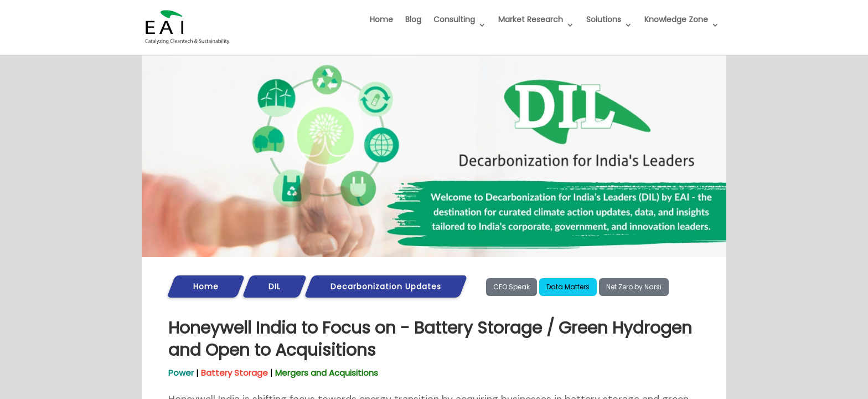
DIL (275, 287)
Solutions (604, 19)
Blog (413, 19)
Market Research (531, 19)
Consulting (454, 19)
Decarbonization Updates (386, 287)
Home (381, 19)
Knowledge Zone (676, 19)
